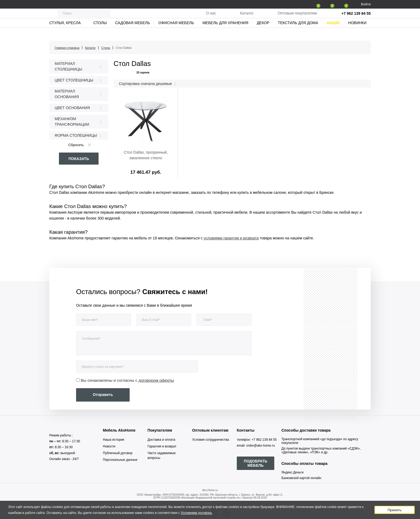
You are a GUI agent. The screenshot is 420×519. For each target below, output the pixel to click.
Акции (333, 34)
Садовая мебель (133, 34)
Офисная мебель (176, 34)
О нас (211, 18)
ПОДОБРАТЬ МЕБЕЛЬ (256, 463)
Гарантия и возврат (162, 446)
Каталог (247, 18)
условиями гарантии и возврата (231, 238)
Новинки (357, 34)
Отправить (103, 395)
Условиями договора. (197, 513)
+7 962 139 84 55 (356, 19)
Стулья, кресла (65, 34)
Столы (100, 34)
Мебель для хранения (225, 34)
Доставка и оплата (162, 440)
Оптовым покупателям (297, 18)
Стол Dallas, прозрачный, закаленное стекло (146, 155)
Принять (395, 510)
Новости (109, 446)
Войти (366, 4)
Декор (263, 34)
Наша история (114, 440)
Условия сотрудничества (210, 440)
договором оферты (156, 380)
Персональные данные (120, 460)
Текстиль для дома (298, 34)
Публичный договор (118, 453)
